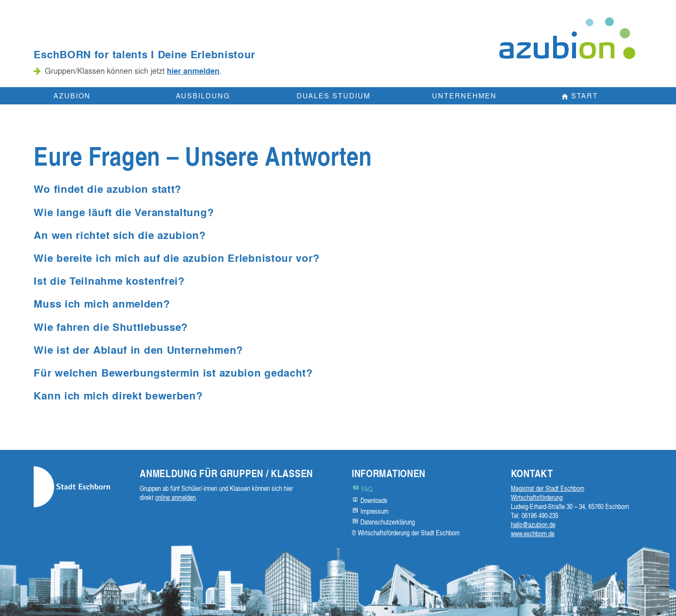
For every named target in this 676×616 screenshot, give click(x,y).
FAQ (367, 489)
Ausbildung (203, 96)
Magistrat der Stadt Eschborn (548, 488)
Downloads (374, 500)
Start (585, 96)
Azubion (72, 96)
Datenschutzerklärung (388, 522)
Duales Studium (333, 96)
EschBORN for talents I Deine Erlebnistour (144, 54)
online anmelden (175, 497)
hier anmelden (193, 71)
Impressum (374, 511)
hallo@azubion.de (533, 525)
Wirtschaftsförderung (537, 497)
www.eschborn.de (533, 534)
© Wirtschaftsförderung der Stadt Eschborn (406, 533)
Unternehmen (464, 96)
